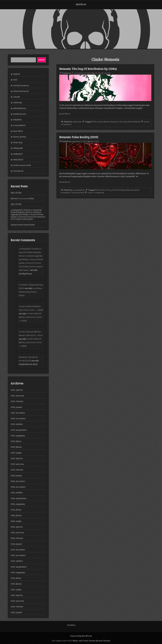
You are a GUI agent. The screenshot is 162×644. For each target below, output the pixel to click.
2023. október (17, 561)
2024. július (16, 510)
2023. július (16, 578)
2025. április (17, 458)
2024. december (18, 481)
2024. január (16, 544)
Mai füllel (18, 131)
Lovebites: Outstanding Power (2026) (30, 292)
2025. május (16, 453)
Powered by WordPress (81, 636)
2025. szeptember (19, 430)
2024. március (17, 532)
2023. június (16, 584)
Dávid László (104, 73)
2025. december (18, 413)
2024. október (17, 493)
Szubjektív (18, 154)
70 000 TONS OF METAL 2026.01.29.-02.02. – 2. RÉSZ (30, 317)
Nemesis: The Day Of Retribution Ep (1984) (88, 69)
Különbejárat (20, 108)
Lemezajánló (79, 190)
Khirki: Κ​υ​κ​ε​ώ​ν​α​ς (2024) (22, 198)
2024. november (18, 487)
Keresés (42, 60)
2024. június (16, 515)
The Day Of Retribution (130, 122)
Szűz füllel (18, 160)
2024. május (16, 521)
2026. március (17, 396)
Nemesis (114, 122)
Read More (65, 114)
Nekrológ (18, 142)
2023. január (16, 612)
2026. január (16, 407)
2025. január (16, 476)
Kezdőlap (81, 4)
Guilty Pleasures (21, 85)
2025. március (17, 464)
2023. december (18, 550)
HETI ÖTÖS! (16, 193)
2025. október (17, 424)
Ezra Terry (106, 190)
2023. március (17, 601)
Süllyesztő (18, 148)
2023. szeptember (19, 567)
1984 (95, 122)
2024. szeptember (19, 498)
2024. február (17, 538)
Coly (96, 141)
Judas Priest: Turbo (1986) (23, 225)
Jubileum (77, 122)
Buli (15, 80)
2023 (98, 190)
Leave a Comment (94, 192)
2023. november (18, 555)
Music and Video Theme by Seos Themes (91, 641)
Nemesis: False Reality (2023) (79, 137)
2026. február (17, 401)
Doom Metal (103, 122)
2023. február (17, 607)
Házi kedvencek (21, 91)
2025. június (16, 447)
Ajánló (17, 74)
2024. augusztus (18, 504)
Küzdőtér (18, 120)
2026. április (17, 390)
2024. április (17, 527)
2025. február (17, 470)
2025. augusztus (18, 436)
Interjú (16, 97)
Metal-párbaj (20, 137)
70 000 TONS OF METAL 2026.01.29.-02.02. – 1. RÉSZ (30, 342)
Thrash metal (78, 192)
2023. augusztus (18, 572)
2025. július (16, 441)
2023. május (16, 590)
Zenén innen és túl (22, 165)
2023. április (17, 595)
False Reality (118, 190)
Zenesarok (18, 171)
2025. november (18, 418)
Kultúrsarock (20, 114)
